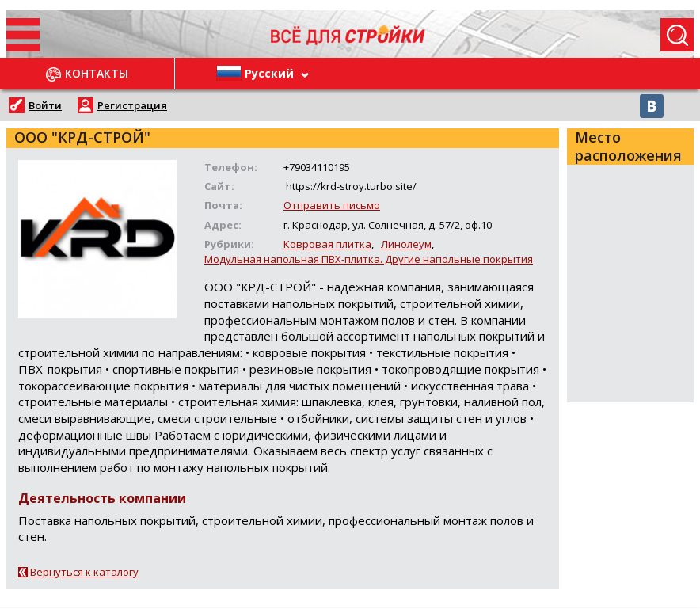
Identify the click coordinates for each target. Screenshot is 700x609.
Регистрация (132, 105)
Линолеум (406, 244)
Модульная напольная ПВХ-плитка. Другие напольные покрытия (369, 259)
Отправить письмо (332, 205)
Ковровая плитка (327, 244)
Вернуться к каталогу (84, 572)
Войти (45, 105)
